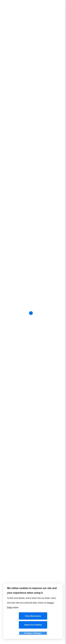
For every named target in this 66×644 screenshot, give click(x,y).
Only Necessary (33, 616)
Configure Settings (32, 633)
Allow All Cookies (33, 625)
